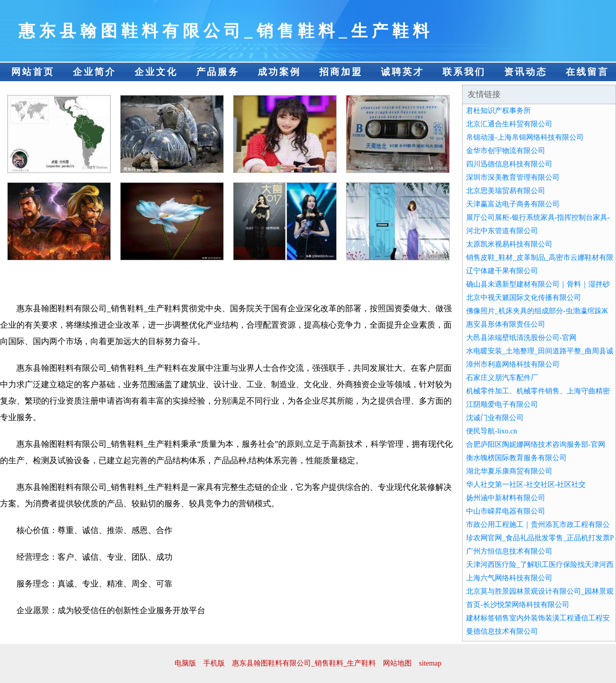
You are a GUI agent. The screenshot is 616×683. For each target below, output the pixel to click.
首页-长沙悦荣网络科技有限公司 (518, 605)
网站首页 (33, 72)
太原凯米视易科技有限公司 (509, 244)
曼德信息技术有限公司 (502, 631)
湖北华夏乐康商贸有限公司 (509, 471)
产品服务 (218, 72)
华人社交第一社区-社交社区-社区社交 (526, 485)
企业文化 (156, 72)
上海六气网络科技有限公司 (509, 578)
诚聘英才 (402, 72)
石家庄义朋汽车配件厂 (502, 378)
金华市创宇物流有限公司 (506, 151)
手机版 (214, 663)
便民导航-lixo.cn (492, 431)
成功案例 (279, 72)
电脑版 (185, 663)
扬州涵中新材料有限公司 (506, 498)
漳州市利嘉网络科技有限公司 (513, 364)
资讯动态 (526, 72)
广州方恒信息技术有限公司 (509, 551)
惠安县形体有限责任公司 (506, 324)
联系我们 (464, 72)
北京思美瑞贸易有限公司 (506, 191)
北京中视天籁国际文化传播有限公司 (524, 298)
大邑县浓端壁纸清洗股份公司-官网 (521, 338)
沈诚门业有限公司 (495, 418)
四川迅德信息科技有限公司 (509, 164)
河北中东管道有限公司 (502, 231)
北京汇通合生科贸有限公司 (509, 124)
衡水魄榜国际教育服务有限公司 (516, 458)
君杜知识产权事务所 (498, 111)
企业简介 (94, 72)
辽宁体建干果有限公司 (502, 271)
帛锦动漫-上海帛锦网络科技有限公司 (525, 137)
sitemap (430, 663)
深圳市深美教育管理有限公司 (513, 177)
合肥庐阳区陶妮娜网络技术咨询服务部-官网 (536, 444)
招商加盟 (341, 72)
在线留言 (587, 72)
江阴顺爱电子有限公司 (502, 404)
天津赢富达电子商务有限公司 (513, 204)
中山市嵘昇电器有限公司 (506, 511)
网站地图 (397, 663)
